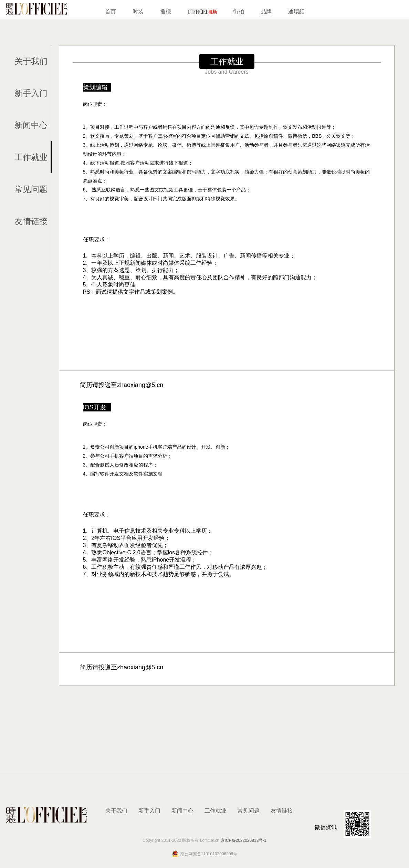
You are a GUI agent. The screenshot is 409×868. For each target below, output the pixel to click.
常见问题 (31, 189)
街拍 (239, 12)
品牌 (266, 12)
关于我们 (31, 61)
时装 (138, 12)
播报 (166, 12)
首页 (111, 12)
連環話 (296, 12)
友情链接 (31, 221)
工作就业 (31, 157)
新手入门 (31, 93)
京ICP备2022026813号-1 (244, 840)
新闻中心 (31, 125)
